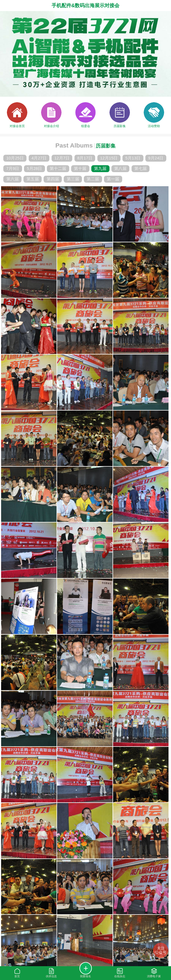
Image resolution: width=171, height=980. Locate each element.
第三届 (73, 179)
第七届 (141, 168)
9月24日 (156, 158)
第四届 (53, 179)
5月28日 (34, 168)
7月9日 (13, 168)
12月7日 (62, 158)
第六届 (13, 179)
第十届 (80, 168)
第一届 (113, 179)
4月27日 (39, 158)
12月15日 (109, 158)
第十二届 (58, 168)
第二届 (93, 179)
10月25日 (15, 158)
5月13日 (133, 158)
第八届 (120, 168)
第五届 (33, 179)
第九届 (100, 168)
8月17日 (85, 158)
